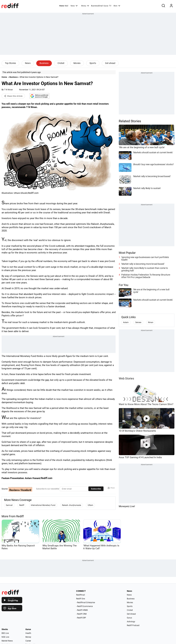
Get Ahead (131, 614)
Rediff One (81, 599)
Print (111, 488)
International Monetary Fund (43, 505)
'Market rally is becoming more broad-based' (143, 264)
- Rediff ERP (81, 618)
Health (28, 633)
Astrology (131, 622)
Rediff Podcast (133, 625)
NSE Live (5, 637)
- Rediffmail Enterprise (86, 603)
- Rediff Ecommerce (84, 606)
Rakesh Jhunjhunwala (72, 505)
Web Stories (126, 378)
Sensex (138, 322)
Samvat (9, 505)
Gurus (106, 6)
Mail (66, 6)
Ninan (151, 322)
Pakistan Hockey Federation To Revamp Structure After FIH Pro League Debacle (146, 276)
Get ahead (110, 63)
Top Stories (10, 63)
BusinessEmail (97, 6)
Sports (93, 63)
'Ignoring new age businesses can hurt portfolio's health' (145, 258)
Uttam (90, 505)
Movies (77, 63)
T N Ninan (9, 90)
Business (44, 63)
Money (85, 6)
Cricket (61, 63)
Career (28, 641)
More (117, 6)
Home (62, 6)
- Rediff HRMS (82, 610)
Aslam (126, 322)
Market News (7, 641)
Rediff (22, 505)
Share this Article (13, 96)
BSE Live (5, 633)
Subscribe (96, 489)
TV (110, 6)
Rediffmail (81, 595)
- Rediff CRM (81, 614)
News (74, 6)
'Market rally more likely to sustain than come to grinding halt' (145, 269)
